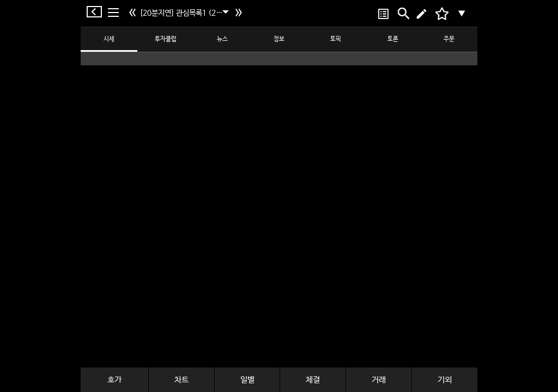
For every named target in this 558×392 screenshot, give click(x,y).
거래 (379, 380)
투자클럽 (166, 39)
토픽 (336, 39)
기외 (445, 380)
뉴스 (222, 39)
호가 (114, 380)
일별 (247, 380)
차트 (181, 380)
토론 (393, 39)
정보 (279, 39)
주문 (449, 39)
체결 (313, 380)
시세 (109, 39)
